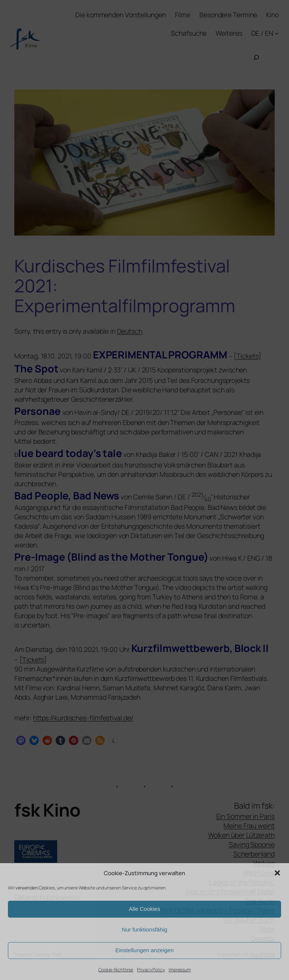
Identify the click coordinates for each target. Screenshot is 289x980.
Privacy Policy (151, 970)
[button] (277, 873)
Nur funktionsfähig (145, 929)
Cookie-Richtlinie (116, 970)
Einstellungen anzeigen (144, 950)
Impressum (180, 970)
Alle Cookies (144, 909)
